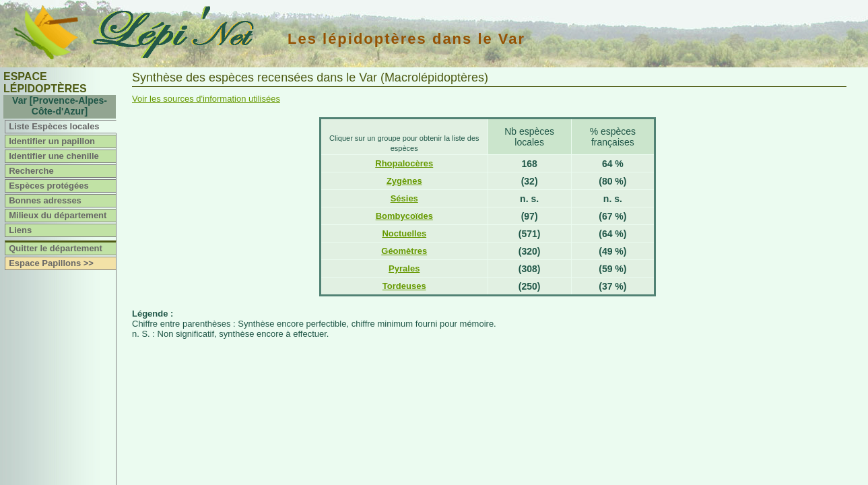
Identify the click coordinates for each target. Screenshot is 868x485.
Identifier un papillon (52, 141)
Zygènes (404, 181)
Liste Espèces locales (54, 126)
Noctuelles (404, 233)
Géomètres (404, 251)
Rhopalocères (404, 163)
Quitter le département (56, 248)
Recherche (31, 171)
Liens (20, 230)
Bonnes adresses (45, 200)
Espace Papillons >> (51, 263)
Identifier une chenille (54, 156)
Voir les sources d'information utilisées (206, 99)
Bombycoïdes (404, 216)
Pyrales (404, 268)
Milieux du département (58, 215)
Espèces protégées (49, 186)
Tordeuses (404, 286)
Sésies (404, 198)
